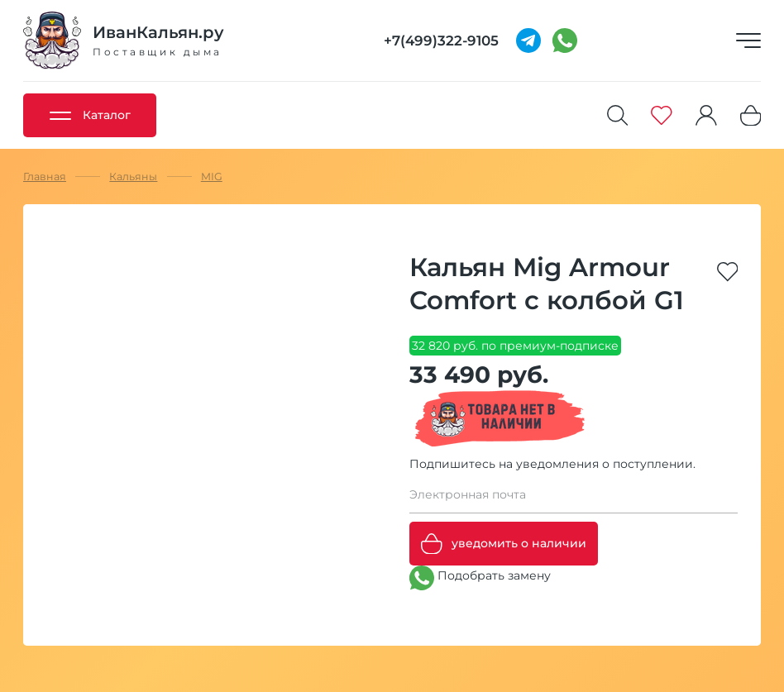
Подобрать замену (480, 578)
